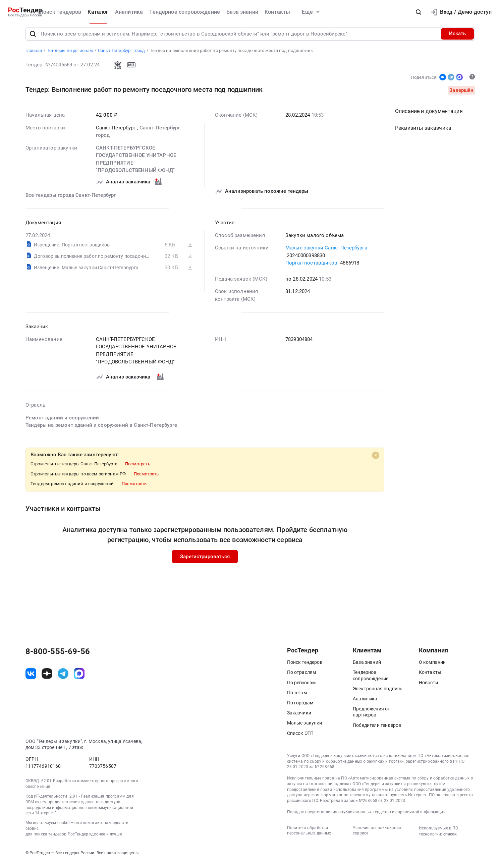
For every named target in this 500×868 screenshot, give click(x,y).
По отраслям (302, 677)
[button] (419, 12)
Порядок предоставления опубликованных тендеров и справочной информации (366, 816)
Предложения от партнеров (371, 716)
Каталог (98, 12)
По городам (300, 707)
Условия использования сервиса (377, 835)
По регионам (301, 687)
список (450, 838)
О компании (432, 667)
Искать (457, 38)
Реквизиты (423, 133)
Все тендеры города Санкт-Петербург (71, 199)
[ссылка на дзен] (47, 678)
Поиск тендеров (60, 12)
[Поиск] (33, 38)
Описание (429, 116)
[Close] (376, 460)
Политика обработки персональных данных (309, 835)
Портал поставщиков (311, 268)
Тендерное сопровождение (185, 12)
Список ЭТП (300, 738)
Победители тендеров (377, 730)
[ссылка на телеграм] (63, 678)
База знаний (242, 12)
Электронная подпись (378, 693)
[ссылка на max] (79, 678)
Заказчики (299, 717)
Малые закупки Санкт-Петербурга (326, 252)
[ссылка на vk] (31, 678)
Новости (428, 687)
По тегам (297, 697)
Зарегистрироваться (205, 561)
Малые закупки (305, 728)
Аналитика (129, 12)
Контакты (277, 12)
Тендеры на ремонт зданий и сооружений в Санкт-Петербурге (101, 430)
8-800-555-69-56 (58, 656)
